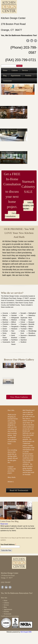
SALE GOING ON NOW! (28, 206)
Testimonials (7, 81)
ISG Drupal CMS (26, 632)
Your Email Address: (8, 544)
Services (25, 70)
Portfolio (28, 76)
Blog (5, 76)
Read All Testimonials (19, 490)
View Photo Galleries (19, 397)
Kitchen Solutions (8, 108)
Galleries (15, 70)
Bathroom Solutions (9, 130)
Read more (4, 524)
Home (5, 70)
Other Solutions (8, 153)
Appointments (16, 76)
